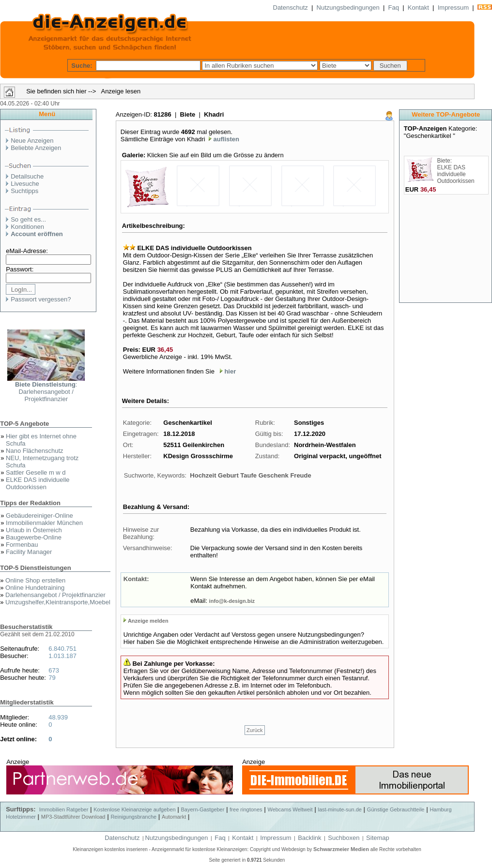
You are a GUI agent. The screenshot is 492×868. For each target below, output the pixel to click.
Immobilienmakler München (44, 523)
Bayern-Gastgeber (203, 809)
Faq (394, 7)
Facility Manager (29, 552)
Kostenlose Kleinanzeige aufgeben (134, 809)
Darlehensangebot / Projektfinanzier (55, 595)
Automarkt (174, 817)
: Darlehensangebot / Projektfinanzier (46, 392)
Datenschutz (291, 7)
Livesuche (25, 184)
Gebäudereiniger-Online (39, 516)
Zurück (255, 730)
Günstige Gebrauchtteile (396, 809)
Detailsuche (27, 176)
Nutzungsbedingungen (348, 7)
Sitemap (378, 838)
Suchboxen (344, 838)
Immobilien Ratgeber (64, 809)
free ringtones (246, 809)
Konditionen (27, 227)
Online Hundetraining (35, 588)
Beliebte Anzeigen (36, 148)
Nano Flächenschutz (35, 451)
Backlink (309, 838)
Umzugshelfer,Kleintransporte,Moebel (58, 602)
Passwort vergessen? (41, 299)
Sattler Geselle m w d (36, 472)
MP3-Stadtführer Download (73, 817)
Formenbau (22, 545)
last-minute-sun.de (340, 809)
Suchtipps (24, 191)
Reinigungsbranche (133, 817)
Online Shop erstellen (35, 580)
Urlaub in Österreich (34, 530)
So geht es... (28, 219)
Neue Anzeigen (32, 141)
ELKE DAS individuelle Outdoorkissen (38, 483)
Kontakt (418, 7)
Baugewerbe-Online (34, 537)
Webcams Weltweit (290, 809)
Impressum (453, 7)
